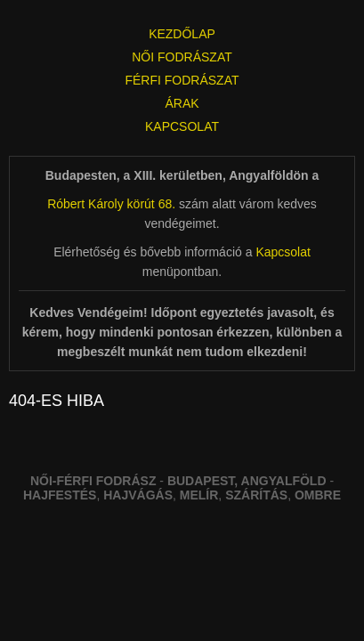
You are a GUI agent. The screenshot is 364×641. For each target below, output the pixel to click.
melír (199, 495)
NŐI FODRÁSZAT (182, 57)
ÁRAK (182, 103)
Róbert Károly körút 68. (111, 204)
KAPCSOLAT (182, 126)
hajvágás (138, 495)
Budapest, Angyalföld (247, 481)
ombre (318, 495)
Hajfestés (60, 495)
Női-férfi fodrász (93, 481)
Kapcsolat (283, 252)
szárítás (256, 495)
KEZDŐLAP (182, 34)
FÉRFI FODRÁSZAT (182, 80)
